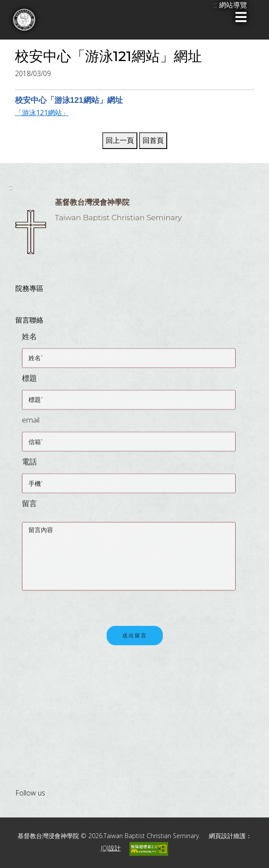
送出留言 (135, 641)
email (31, 424)
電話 (29, 466)
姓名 (29, 340)
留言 (29, 507)
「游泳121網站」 (42, 113)
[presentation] (89, 606)
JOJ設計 (111, 848)
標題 (29, 382)
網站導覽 (233, 5)
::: (11, 188)
